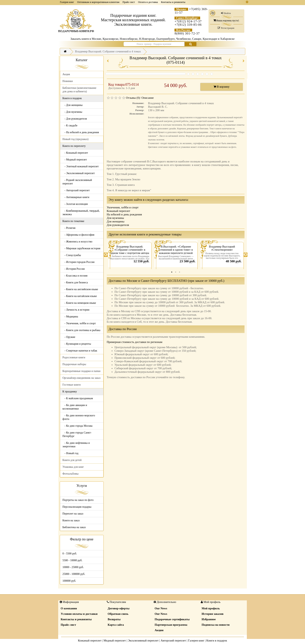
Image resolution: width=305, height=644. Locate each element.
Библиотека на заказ (74, 527)
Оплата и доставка (148, 2)
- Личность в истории (76, 310)
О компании (69, 608)
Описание (148, 98)
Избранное (209, 619)
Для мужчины (115, 218)
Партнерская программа (171, 625)
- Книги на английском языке (80, 289)
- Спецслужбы (72, 255)
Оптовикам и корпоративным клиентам (98, 2)
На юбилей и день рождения (124, 214)
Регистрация (226, 28)
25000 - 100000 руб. (74, 574)
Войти (226, 13)
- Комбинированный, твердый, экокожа (81, 213)
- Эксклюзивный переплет (79, 173)
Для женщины (116, 221)
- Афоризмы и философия (78, 235)
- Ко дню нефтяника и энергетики (76, 445)
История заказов (213, 614)
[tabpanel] (130, 255)
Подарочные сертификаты (172, 619)
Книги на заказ (71, 520)
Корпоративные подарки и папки (81, 371)
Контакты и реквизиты (173, 2)
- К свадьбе (70, 126)
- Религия (69, 228)
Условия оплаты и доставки (79, 614)
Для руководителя (118, 225)
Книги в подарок (217, 640)
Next (245, 255)
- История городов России (78, 262)
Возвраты (114, 619)
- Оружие (69, 337)
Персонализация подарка (77, 507)
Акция (66, 74)
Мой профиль (211, 608)
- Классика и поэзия (75, 276)
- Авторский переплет (76, 190)
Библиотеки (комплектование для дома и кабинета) (79, 90)
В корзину (222, 87)
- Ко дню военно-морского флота (79, 417)
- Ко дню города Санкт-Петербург (77, 434)
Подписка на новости (216, 625)
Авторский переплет (173, 640)
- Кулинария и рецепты (77, 344)
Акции (159, 630)
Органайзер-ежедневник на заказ (81, 378)
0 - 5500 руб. (70, 554)
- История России (74, 269)
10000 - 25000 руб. (73, 567)
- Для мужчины (72, 112)
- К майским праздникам (78, 398)
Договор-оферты (119, 608)
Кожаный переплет (119, 211)
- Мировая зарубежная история (81, 248)
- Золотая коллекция (75, 204)
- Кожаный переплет (75, 153)
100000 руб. (69, 581)
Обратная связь (118, 614)
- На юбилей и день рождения (81, 132)
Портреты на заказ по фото (78, 500)
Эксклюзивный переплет (143, 640)
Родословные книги (74, 357)
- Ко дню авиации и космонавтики (75, 407)
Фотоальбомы (71, 474)
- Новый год (70, 453)
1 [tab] (172, 272)
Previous (106, 255)
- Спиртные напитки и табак (80, 351)
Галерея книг (67, 2)
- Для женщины (73, 105)
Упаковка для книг (73, 467)
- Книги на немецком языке (79, 303)
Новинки (68, 81)
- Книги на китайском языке (80, 296)
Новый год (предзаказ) (75, 139)
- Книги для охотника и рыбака (81, 330)
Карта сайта (116, 625)
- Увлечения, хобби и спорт (79, 323)
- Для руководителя (75, 119)
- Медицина (70, 317)
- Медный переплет (75, 160)
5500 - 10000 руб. (72, 560)
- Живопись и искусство (77, 242)
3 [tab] (180, 272)
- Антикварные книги (76, 197)
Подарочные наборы (74, 364)
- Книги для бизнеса (75, 282)
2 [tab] (176, 272)
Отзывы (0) (133, 98)
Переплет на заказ (73, 514)
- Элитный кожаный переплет (81, 166)
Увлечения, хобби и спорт (123, 207)
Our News (161, 608)
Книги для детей (72, 460)
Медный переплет (115, 640)
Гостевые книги (72, 385)
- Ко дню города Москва (77, 426)
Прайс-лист (129, 2)
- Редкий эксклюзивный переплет (77, 182)
